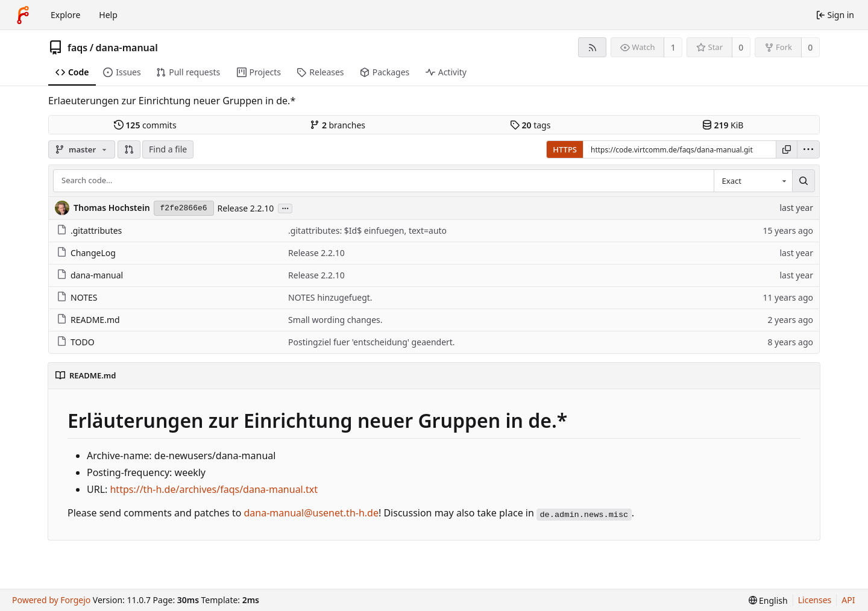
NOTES (77, 297)
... (285, 208)
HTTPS (565, 149)
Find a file (168, 149)
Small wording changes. (335, 320)
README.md (88, 320)
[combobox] (753, 181)
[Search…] (804, 181)
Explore (65, 15)
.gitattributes (89, 230)
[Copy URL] (787, 149)
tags (530, 125)
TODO (76, 342)
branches (338, 125)
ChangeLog (86, 253)
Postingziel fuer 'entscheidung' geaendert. (372, 342)
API (848, 600)
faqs (77, 48)
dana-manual (127, 48)
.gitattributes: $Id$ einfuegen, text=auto (367, 230)
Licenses (815, 600)
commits (145, 125)
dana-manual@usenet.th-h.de (311, 513)
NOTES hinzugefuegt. (330, 297)
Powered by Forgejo (51, 600)
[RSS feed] (592, 47)
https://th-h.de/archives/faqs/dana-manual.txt (214, 489)
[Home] (23, 15)
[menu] (808, 149)
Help (108, 15)
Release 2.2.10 (246, 208)
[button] (129, 149)
